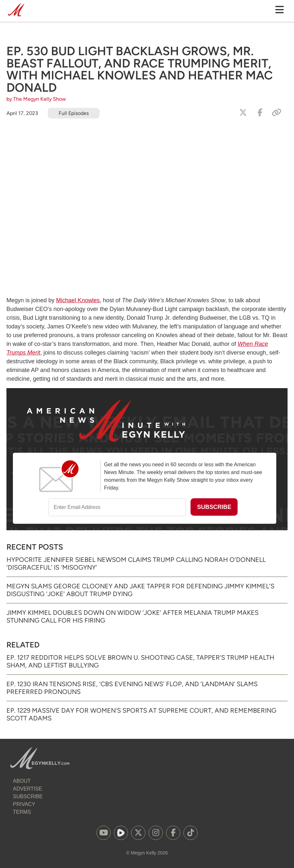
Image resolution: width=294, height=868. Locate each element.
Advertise (27, 789)
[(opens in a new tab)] (103, 833)
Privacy (24, 804)
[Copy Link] (277, 113)
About (22, 781)
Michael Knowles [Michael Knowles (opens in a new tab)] (78, 300)
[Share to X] (243, 113)
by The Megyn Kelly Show (36, 99)
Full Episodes (74, 113)
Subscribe (28, 796)
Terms (22, 812)
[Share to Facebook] (260, 113)
